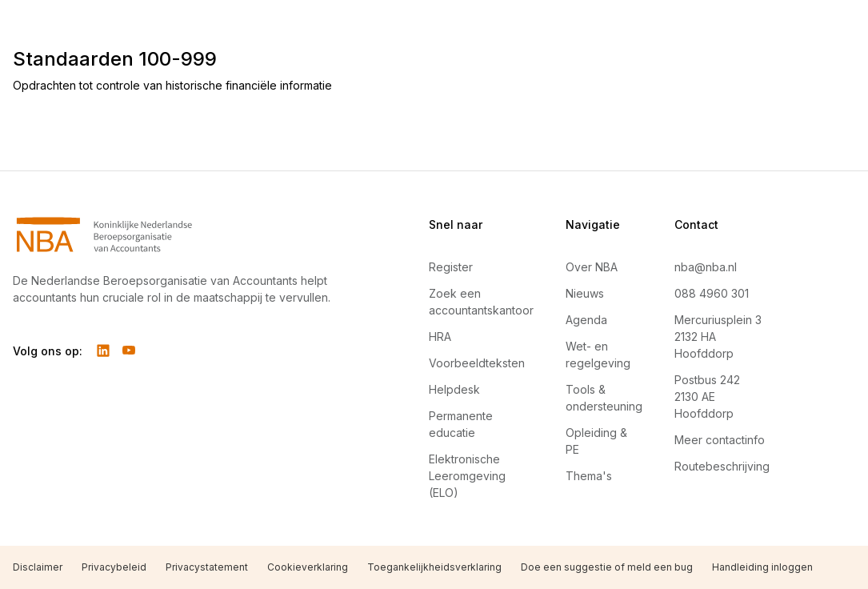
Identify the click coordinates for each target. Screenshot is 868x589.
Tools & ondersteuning (604, 398)
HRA (440, 337)
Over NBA (592, 267)
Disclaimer (38, 567)
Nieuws (585, 293)
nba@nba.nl (706, 267)
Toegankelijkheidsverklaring (434, 567)
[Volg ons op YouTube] (129, 351)
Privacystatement (207, 567)
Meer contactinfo (720, 440)
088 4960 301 (712, 293)
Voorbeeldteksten (477, 363)
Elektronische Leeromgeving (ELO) (467, 476)
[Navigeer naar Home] (182, 234)
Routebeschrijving (722, 466)
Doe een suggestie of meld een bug (607, 567)
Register (451, 267)
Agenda (586, 320)
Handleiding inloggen (762, 567)
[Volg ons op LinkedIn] (103, 351)
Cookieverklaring (308, 567)
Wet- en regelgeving (598, 355)
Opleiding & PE (596, 441)
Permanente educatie (461, 424)
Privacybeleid (114, 567)
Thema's (589, 476)
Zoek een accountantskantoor (481, 302)
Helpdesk (454, 389)
